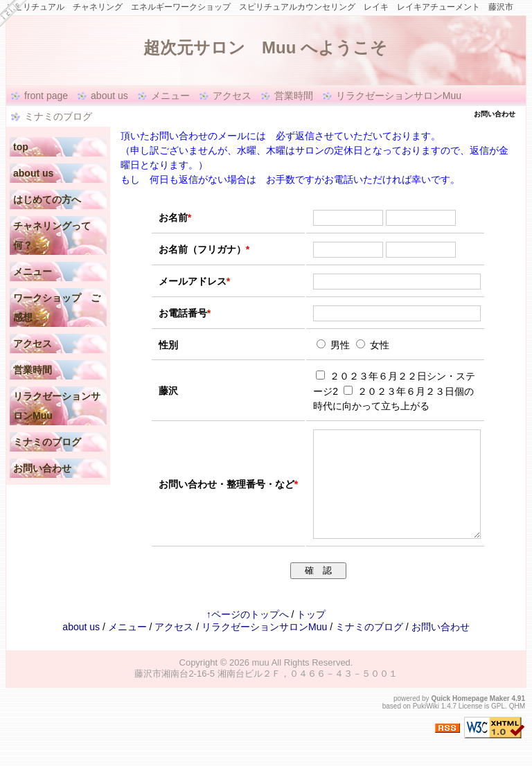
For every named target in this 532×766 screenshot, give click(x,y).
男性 (335, 345)
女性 (373, 345)
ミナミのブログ (58, 116)
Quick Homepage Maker (470, 719)
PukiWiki (426, 727)
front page (46, 96)
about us (109, 96)
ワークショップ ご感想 (57, 308)
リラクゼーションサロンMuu (399, 96)
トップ (311, 635)
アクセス (232, 96)
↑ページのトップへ (248, 635)
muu (261, 683)
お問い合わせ (42, 468)
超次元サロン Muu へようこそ (207, 47)
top (21, 147)
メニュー (170, 96)
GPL (498, 727)
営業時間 (294, 96)
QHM (517, 727)
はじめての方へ (47, 199)
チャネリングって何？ (52, 235)
